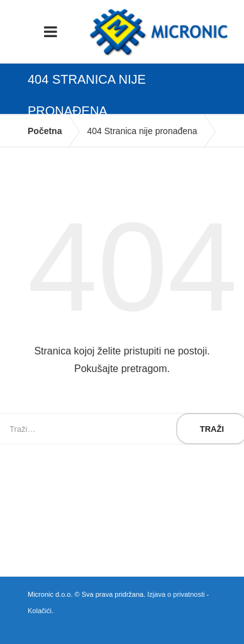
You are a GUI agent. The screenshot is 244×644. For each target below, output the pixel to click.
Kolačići (40, 611)
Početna (45, 131)
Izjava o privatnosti (176, 594)
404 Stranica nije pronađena (142, 131)
